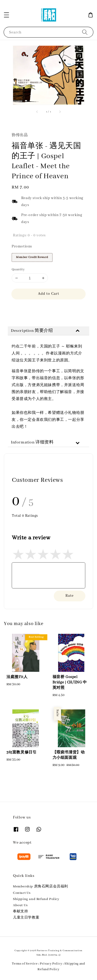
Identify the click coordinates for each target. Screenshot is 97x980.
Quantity (18, 269)
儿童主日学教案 (26, 918)
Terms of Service (25, 964)
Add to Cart (49, 294)
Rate (70, 596)
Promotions (22, 246)
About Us (20, 905)
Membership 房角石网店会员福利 (40, 887)
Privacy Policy (51, 964)
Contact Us (22, 893)
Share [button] (20, 309)
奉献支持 (20, 911)
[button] (6, 15)
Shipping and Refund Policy (36, 899)
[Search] (85, 32)
